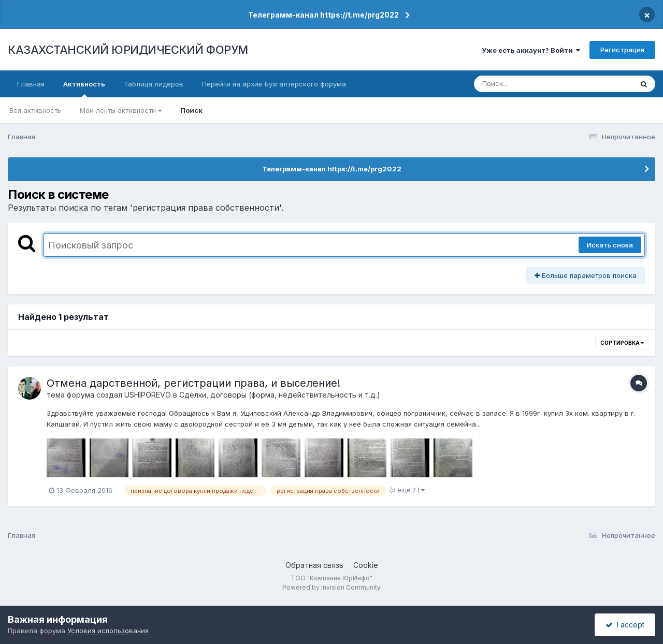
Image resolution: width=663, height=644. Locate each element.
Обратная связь (314, 565)
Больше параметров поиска (586, 275)
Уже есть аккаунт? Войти (531, 50)
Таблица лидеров (154, 84)
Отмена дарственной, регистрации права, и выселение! (193, 383)
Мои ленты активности (121, 110)
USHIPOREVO (148, 395)
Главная (31, 84)
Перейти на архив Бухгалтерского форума (274, 84)
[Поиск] (534, 84)
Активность (84, 89)
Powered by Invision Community (331, 587)
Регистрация (622, 50)
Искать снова (610, 245)
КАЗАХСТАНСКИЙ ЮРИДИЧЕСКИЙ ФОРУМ (128, 50)
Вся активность (35, 110)
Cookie (366, 565)
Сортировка (622, 343)
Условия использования (108, 631)
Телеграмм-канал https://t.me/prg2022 (323, 15)
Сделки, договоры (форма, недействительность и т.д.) (280, 395)
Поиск (191, 110)
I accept (625, 625)
